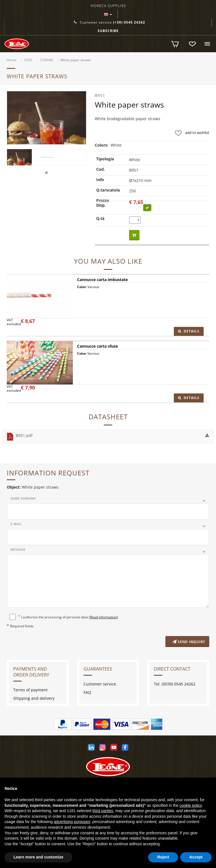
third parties (103, 811)
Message (18, 550)
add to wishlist (191, 133)
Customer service (110, 22)
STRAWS (47, 60)
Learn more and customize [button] (38, 857)
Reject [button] (163, 857)
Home (12, 60)
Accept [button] (196, 857)
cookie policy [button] (191, 805)
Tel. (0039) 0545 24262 (175, 684)
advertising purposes (72, 822)
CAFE (28, 60)
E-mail (16, 524)
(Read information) (103, 617)
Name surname (23, 499)
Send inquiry (188, 642)
